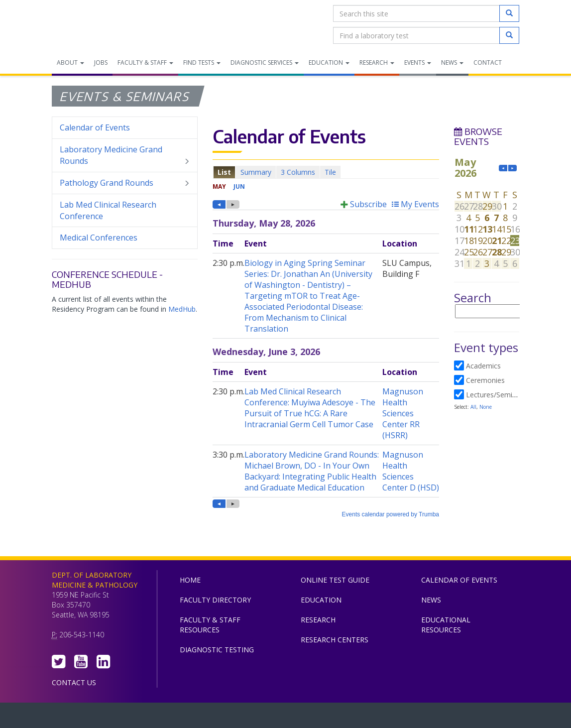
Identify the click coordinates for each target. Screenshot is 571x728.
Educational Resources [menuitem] (446, 625)
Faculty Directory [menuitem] (215, 600)
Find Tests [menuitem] (202, 62)
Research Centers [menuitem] (335, 640)
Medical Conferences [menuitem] (99, 238)
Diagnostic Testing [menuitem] (217, 650)
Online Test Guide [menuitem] (335, 580)
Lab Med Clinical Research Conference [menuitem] (108, 210)
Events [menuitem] (418, 62)
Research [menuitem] (377, 62)
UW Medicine (204, 718)
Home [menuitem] (190, 580)
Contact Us (74, 682)
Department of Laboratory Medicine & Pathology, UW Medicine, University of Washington (103, 24)
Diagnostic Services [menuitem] (265, 62)
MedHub (182, 309)
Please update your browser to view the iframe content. (326, 172)
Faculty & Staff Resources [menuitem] (210, 625)
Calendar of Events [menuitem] (95, 127)
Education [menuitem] (329, 62)
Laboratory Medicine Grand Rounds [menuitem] (125, 155)
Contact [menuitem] (488, 62)
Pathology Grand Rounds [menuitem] (125, 183)
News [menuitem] (452, 62)
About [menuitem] (70, 62)
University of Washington (328, 718)
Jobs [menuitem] (101, 62)
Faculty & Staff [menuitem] (145, 62)
